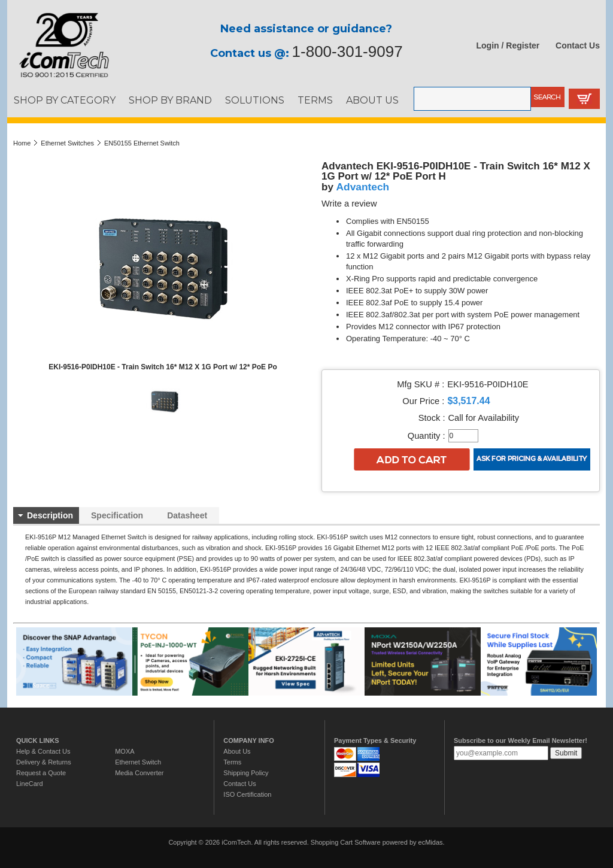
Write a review (349, 204)
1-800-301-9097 (348, 51)
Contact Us (578, 45)
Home (22, 143)
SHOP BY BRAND (170, 100)
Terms (232, 762)
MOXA (125, 751)
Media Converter (139, 773)
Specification (117, 515)
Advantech (363, 187)
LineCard (30, 784)
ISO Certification (247, 794)
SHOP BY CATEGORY (65, 100)
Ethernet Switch (138, 762)
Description (50, 515)
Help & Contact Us (43, 751)
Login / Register (508, 45)
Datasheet (187, 515)
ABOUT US (372, 100)
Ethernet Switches (67, 143)
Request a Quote (41, 773)
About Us (237, 751)
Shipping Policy (246, 773)
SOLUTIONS (255, 100)
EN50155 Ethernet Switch (142, 143)
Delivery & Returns (44, 762)
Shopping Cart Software (346, 842)
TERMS (315, 100)
